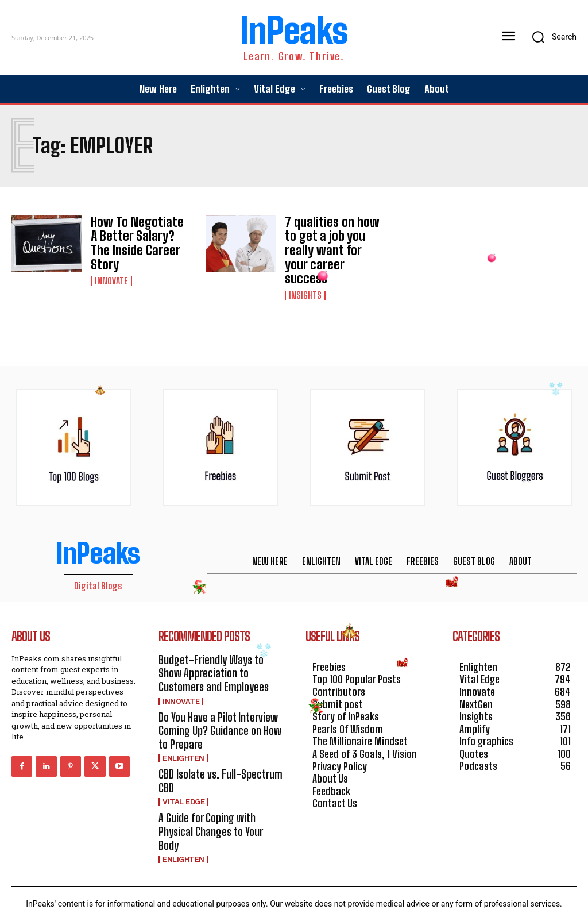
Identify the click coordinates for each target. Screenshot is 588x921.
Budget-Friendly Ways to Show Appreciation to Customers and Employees (212, 651)
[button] (550, 37)
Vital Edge (183, 773)
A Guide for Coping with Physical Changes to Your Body (220, 795)
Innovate (111, 265)
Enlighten (183, 731)
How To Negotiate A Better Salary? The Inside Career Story (136, 237)
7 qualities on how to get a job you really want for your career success (330, 241)
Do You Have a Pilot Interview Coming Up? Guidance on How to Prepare (219, 705)
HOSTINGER (334, 903)
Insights (305, 275)
